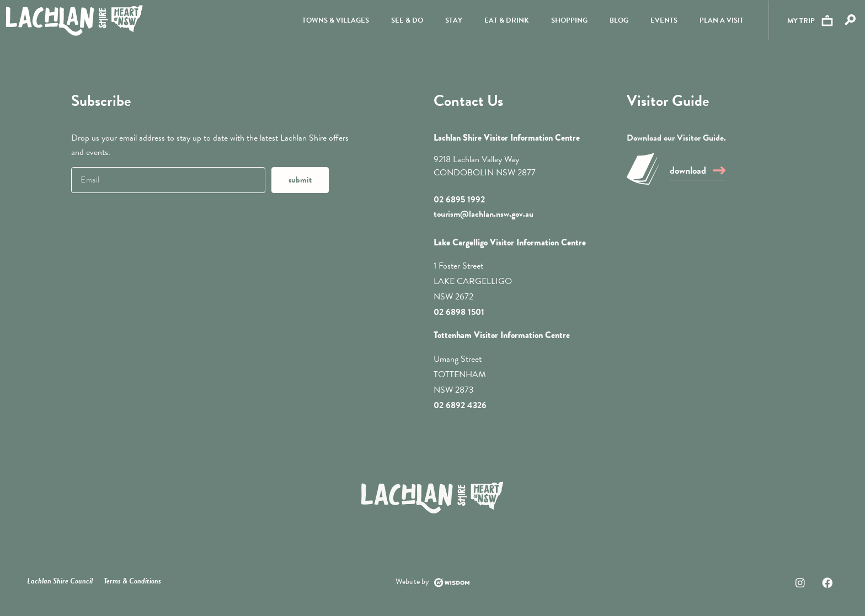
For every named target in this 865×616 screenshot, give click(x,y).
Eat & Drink (506, 22)
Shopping (568, 22)
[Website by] (452, 582)
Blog (618, 22)
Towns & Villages (335, 22)
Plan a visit (720, 22)
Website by (412, 582)
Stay (453, 22)
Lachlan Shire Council (60, 581)
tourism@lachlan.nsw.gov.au (484, 214)
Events (663, 22)
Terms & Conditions (132, 581)
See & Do (406, 22)
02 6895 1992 (459, 200)
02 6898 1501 (459, 312)
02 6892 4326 (460, 405)
